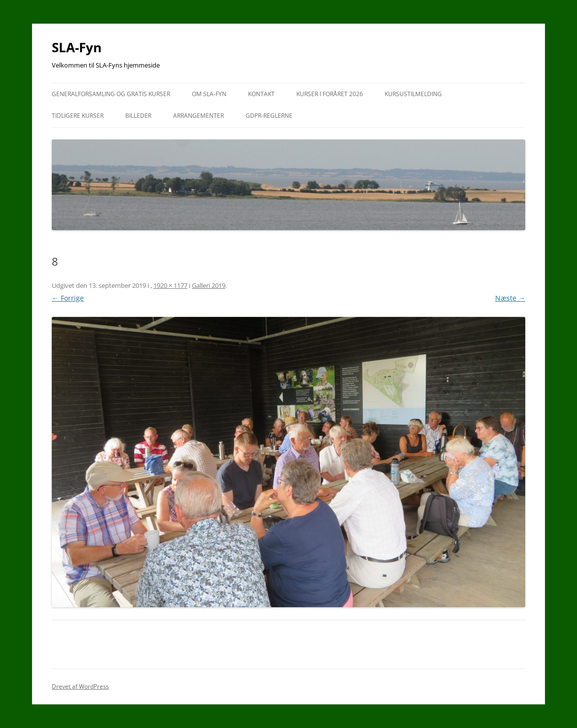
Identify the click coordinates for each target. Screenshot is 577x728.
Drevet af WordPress (80, 686)
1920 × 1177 (170, 285)
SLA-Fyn (77, 47)
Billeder (138, 116)
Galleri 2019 (209, 285)
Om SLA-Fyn (209, 94)
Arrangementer (198, 116)
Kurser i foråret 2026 (330, 94)
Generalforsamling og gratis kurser (111, 94)
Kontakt (261, 94)
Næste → (510, 298)
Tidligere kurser (78, 116)
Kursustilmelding (413, 94)
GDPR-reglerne (269, 116)
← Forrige (68, 298)
